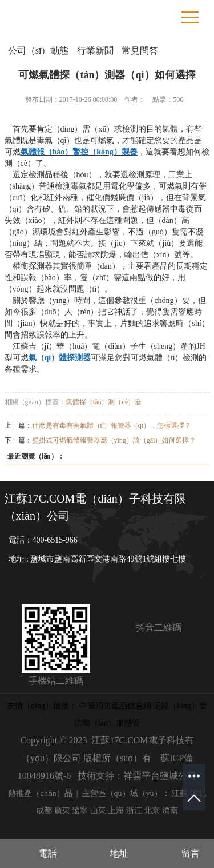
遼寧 (80, 811)
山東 (98, 811)
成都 (44, 811)
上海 (116, 811)
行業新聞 (95, 51)
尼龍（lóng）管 (180, 706)
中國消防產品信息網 (115, 706)
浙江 (134, 811)
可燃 (13, 152)
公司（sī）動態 (39, 51)
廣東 (62, 811)
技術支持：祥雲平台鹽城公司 (137, 776)
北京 (152, 811)
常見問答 (140, 51)
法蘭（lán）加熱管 (107, 723)
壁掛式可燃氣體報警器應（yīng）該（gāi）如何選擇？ (114, 440)
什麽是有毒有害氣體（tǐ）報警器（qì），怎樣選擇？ (112, 425)
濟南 (170, 811)
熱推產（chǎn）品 (40, 793)
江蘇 (180, 793)
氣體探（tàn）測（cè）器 (104, 402)
